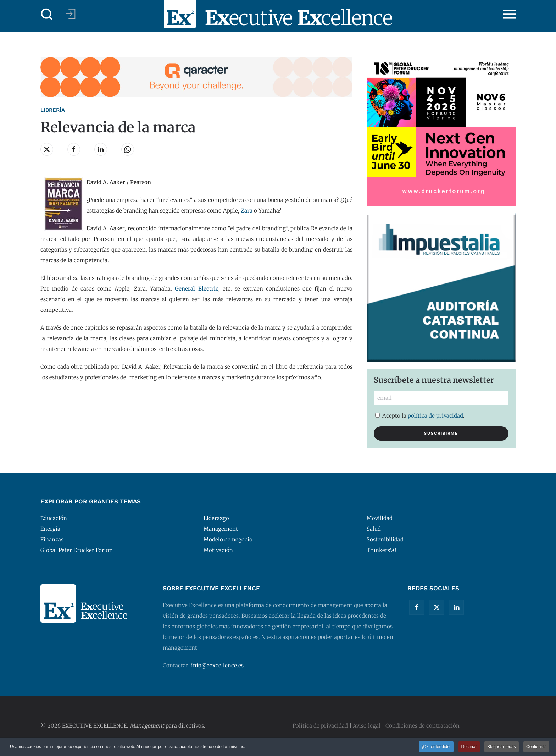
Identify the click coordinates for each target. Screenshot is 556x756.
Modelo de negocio (228, 539)
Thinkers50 (382, 550)
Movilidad (380, 518)
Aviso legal (367, 726)
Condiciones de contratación (422, 726)
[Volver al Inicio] (278, 14)
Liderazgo (216, 518)
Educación (54, 518)
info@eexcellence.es (217, 665)
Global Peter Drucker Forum (77, 550)
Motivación (218, 550)
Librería (53, 110)
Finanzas (52, 539)
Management (221, 529)
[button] (47, 14)
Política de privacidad (320, 726)
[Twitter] (437, 607)
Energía (50, 529)
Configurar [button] (536, 747)
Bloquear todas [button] (502, 747)
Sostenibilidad (385, 539)
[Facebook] (417, 607)
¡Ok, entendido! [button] (436, 747)
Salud (374, 529)
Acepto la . (420, 416)
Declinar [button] (469, 747)
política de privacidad (435, 416)
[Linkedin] (456, 607)
